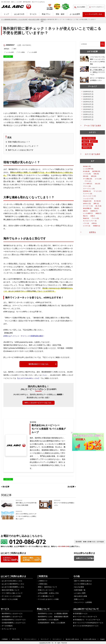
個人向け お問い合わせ (72, 639)
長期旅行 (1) (96, 226)
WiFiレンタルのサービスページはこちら (38, 403)
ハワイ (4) (86, 223)
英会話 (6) (86, 218)
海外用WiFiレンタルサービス (12, 613)
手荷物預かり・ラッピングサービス (88, 619)
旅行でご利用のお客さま (83, 580)
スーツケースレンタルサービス (86, 616)
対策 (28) (86, 176)
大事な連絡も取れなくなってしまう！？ (23, 146)
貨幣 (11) (96, 204)
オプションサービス (9, 628)
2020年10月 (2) (88, 117)
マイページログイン (97, 7)
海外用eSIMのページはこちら (38, 364)
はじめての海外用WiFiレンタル (13, 583)
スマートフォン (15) (89, 189)
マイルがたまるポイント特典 (48, 599)
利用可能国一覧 (80, 590)
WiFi (15, 49)
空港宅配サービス (81, 613)
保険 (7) (85, 211)
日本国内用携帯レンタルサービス (14, 622)
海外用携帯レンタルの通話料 (48, 619)
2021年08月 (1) (88, 107)
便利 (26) (94, 176)
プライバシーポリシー (30, 639)
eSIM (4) (94, 223)
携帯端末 (7, 49)
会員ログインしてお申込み (90, 559)
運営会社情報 (16, 639)
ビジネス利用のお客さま (83, 583)
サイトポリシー (57, 639)
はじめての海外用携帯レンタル (13, 587)
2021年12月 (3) (88, 104)
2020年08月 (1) (88, 119)
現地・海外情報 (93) (89, 138)
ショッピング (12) (88, 199)
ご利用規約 (5, 639)
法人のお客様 (81, 7)
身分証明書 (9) (87, 208)
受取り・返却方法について (48, 587)
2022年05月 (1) (88, 99)
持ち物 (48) (86, 171)
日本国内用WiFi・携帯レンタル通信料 (52, 622)
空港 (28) (96, 174)
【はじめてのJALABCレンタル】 (28, 378)
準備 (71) (86, 141)
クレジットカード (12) (89, 196)
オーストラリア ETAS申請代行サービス (89, 622)
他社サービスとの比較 (10, 599)
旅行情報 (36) (96, 171)
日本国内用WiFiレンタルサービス (14, 619)
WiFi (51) (94, 141)
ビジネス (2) (87, 226)
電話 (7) (85, 216)
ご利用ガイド (43, 580)
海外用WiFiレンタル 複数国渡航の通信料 (53, 616)
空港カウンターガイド (46, 590)
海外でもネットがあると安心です (21, 150)
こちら (44, 375)
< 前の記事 (5, 487)
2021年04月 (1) (88, 112)
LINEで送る (8, 57)
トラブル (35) (87, 174)
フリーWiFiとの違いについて (12, 593)
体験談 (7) (98, 213)
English (102, 639)
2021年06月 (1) (88, 109)
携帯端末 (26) (87, 148)
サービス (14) (97, 191)
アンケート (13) (88, 194)
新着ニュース (79, 599)
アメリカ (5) (95, 218)
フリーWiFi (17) (88, 184)
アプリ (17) (88, 181)
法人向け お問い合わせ (90, 639)
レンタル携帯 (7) (88, 213)
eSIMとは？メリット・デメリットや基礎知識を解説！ (24, 336)
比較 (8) (96, 208)
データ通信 (21, 52)
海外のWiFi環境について (11, 590)
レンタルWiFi (10, 52)
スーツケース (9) (88, 206)
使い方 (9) (98, 206)
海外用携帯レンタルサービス (12, 616)
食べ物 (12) (97, 201)
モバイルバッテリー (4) (90, 221)
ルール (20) (98, 179)
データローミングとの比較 (11, 596)
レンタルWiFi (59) (88, 169)
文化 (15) (97, 184)
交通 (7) (93, 216)
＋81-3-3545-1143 (63, 546)
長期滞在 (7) (94, 211)
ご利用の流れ (43, 583)
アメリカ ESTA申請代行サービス (87, 625)
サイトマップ (45, 639)
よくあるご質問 (80, 593)
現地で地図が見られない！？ (19, 142)
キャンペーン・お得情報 (83, 602)
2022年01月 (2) (88, 102)
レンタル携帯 (33, 52)
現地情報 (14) (87, 191)
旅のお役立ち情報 (81, 596)
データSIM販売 (7, 625)
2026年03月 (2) (88, 92)
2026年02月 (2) (88, 94)
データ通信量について (46, 596)
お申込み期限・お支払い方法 (48, 593)
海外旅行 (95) (87, 166)
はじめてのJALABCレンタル (12, 580)
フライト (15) (87, 186)
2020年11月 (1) (88, 114)
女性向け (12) (87, 204)
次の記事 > (72, 487)
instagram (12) (87, 201)
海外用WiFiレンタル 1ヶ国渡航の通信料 (53, 613)
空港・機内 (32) (87, 144)
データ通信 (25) (88, 179)
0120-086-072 (28, 542)
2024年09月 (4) (88, 97)
